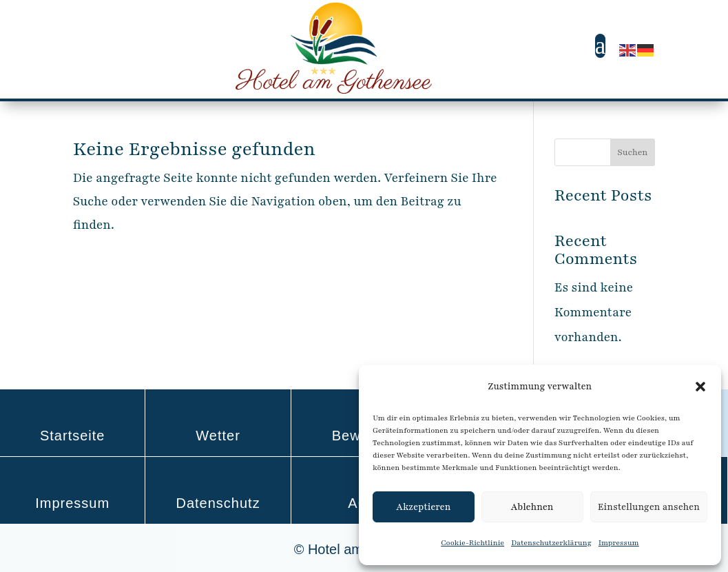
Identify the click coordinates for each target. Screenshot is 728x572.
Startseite (72, 436)
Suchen (632, 152)
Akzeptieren (423, 507)
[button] (700, 387)
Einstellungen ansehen (649, 507)
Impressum (619, 543)
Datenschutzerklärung (551, 543)
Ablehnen (532, 507)
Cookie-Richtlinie (472, 543)
